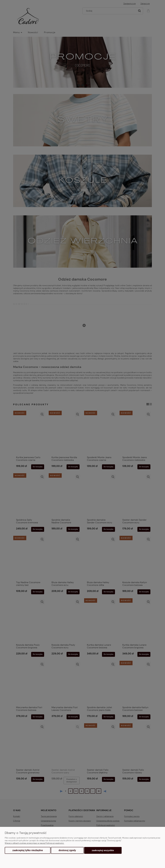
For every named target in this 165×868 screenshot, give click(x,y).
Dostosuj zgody (67, 850)
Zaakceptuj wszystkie (103, 850)
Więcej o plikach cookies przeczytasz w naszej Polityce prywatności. (34, 843)
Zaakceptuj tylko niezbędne (28, 850)
